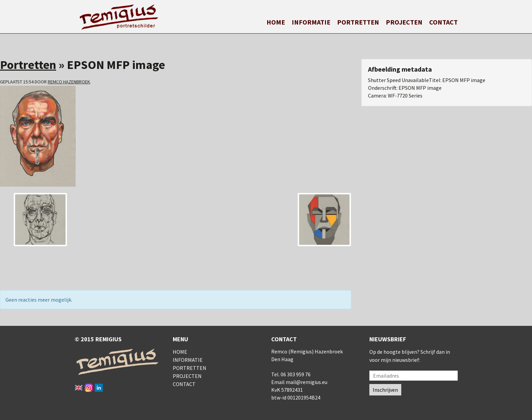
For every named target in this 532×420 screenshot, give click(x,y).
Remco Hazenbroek (69, 82)
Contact (443, 22)
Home (276, 22)
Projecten (404, 22)
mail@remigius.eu (306, 382)
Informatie (311, 22)
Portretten (358, 22)
